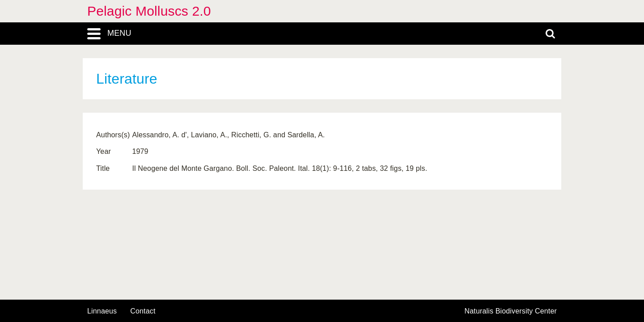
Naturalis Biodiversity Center (511, 311)
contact (143, 311)
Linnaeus (102, 311)
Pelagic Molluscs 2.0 (149, 11)
